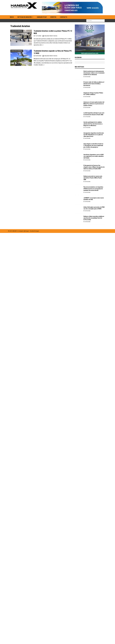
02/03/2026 (88, 97)
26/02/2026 (88, 138)
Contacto (64, 17)
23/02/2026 (88, 202)
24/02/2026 (88, 182)
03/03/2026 (88, 77)
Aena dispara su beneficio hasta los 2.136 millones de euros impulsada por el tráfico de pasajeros (93, 145)
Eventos (53, 17)
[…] (42, 45)
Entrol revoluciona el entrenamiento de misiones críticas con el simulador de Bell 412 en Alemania (94, 73)
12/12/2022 (38, 36)
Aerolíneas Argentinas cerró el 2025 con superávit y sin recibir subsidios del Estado (94, 156)
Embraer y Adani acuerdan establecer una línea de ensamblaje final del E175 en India (94, 218)
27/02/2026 (88, 117)
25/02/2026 (88, 160)
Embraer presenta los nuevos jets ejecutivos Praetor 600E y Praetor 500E (93, 178)
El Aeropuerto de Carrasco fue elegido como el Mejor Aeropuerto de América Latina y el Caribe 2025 (94, 167)
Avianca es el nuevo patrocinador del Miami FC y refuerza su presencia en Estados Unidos (94, 104)
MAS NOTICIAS (79, 67)
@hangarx (26, 231)
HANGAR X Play (42, 17)
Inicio (12, 17)
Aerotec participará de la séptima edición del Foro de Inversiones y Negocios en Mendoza (93, 124)
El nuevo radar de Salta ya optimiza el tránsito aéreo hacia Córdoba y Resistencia (94, 84)
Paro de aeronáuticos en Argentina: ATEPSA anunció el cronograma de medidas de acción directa (93, 189)
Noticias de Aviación (25, 17)
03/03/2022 (38, 56)
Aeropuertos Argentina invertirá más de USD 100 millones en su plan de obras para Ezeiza (94, 135)
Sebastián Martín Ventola (51, 36)
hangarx (37, 231)
